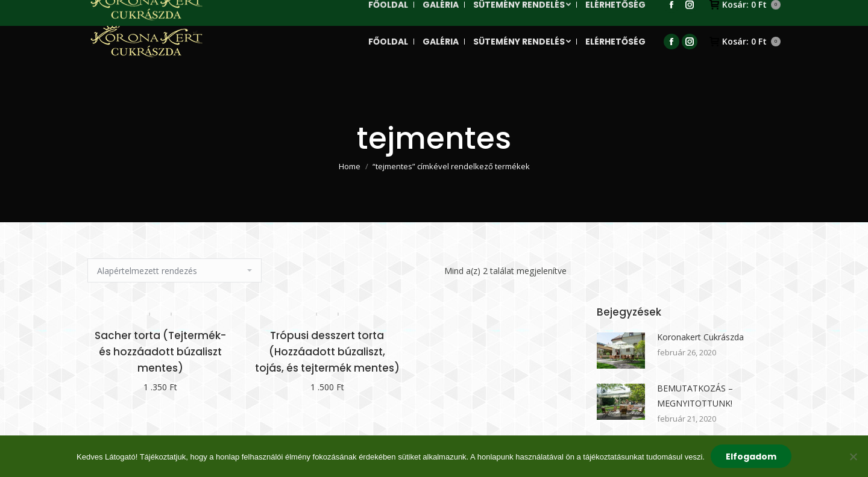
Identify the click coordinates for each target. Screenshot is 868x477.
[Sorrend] (175, 270)
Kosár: (745, 42)
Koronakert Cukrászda (700, 337)
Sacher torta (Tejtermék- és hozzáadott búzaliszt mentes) (160, 352)
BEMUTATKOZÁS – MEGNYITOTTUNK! (695, 396)
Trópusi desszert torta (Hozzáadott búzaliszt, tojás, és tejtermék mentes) (327, 352)
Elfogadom (751, 457)
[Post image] (621, 351)
